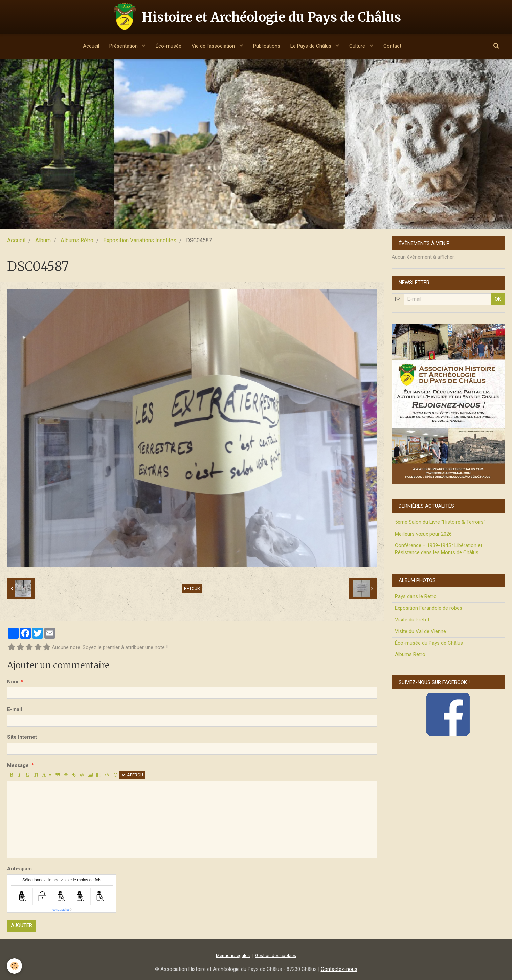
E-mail (15, 709)
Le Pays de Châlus (311, 46)
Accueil (91, 46)
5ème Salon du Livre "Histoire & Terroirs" (440, 522)
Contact (392, 46)
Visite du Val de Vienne (420, 631)
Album (43, 240)
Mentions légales (233, 955)
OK (498, 299)
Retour (192, 589)
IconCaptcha (60, 910)
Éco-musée (169, 46)
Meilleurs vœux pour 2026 (423, 534)
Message (18, 765)
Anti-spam (19, 869)
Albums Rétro (77, 240)
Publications (267, 46)
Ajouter (21, 925)
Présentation (124, 46)
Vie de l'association (214, 46)
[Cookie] (14, 966)
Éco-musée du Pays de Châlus (429, 643)
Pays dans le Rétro (416, 596)
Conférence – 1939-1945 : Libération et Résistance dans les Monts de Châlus (439, 549)
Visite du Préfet (412, 620)
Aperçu (132, 775)
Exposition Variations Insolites (140, 240)
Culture (358, 46)
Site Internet (22, 737)
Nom (13, 682)
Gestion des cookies (276, 955)
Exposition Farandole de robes (429, 608)
